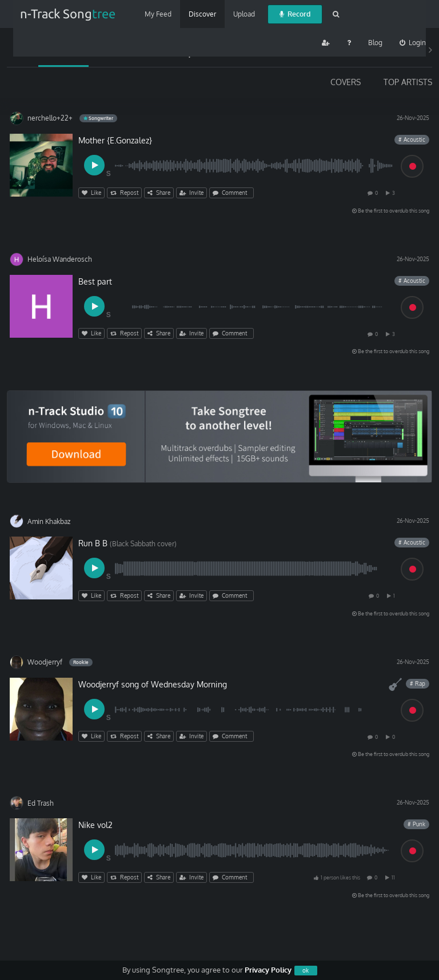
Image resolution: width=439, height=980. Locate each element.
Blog (375, 43)
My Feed (158, 14)
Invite (191, 193)
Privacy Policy (268, 970)
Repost (124, 193)
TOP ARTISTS (408, 82)
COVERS (346, 82)
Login (413, 43)
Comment (232, 193)
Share (159, 193)
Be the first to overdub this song (391, 211)
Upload (244, 14)
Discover (202, 14)
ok (306, 970)
